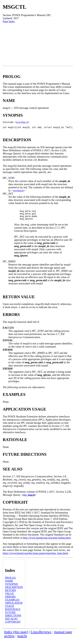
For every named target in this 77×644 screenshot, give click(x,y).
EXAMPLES (12, 604)
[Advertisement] (38, 44)
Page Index (9, 21)
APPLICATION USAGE (14, 609)
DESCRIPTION (14, 592)
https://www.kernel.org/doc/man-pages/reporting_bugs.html (35, 558)
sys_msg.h (29, 499)
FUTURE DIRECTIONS (13, 618)
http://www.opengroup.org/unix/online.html (47, 542)
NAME (9, 585)
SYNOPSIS (12, 589)
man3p (22, 640)
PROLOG (11, 582)
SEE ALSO (11, 623)
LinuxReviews (41, 636)
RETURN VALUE (11, 596)
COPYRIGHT (13, 626)
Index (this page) (16, 636)
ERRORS (10, 601)
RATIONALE (13, 614)
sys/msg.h (22, 123)
